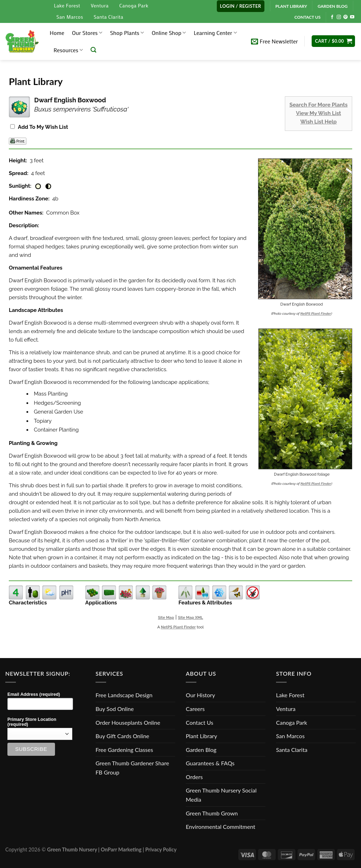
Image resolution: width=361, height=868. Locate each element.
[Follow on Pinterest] (345, 17)
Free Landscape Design (124, 695)
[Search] (93, 50)
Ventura (100, 5)
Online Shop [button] (169, 33)
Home (57, 33)
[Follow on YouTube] (352, 17)
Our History (200, 695)
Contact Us (200, 722)
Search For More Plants (319, 105)
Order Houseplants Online (128, 722)
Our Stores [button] (87, 33)
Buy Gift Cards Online (122, 736)
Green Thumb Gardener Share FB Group (132, 768)
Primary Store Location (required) (32, 722)
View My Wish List (319, 113)
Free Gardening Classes (124, 750)
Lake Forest (67, 5)
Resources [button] (68, 50)
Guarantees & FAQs (210, 763)
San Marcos (70, 17)
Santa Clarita (109, 17)
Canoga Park (134, 5)
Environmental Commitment (221, 827)
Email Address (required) (34, 694)
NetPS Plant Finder (316, 314)
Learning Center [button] (215, 33)
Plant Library (201, 736)
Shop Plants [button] (127, 33)
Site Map (166, 618)
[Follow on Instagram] (339, 17)
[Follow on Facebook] (332, 17)
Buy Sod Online (115, 709)
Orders (194, 777)
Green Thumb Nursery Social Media (221, 795)
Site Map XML (191, 618)
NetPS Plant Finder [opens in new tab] (178, 627)
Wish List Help (319, 122)
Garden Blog (201, 750)
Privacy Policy (161, 849)
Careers (195, 709)
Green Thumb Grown (212, 813)
